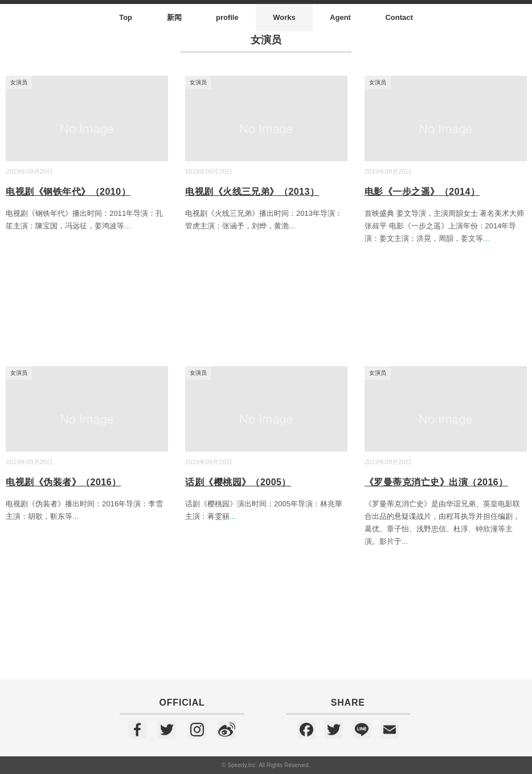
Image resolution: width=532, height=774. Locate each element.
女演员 (19, 82)
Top (126, 17)
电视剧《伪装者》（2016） (63, 482)
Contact (399, 17)
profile (227, 17)
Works (284, 17)
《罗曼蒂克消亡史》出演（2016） (436, 482)
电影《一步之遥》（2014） (422, 192)
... (127, 226)
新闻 (174, 17)
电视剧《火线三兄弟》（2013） (252, 192)
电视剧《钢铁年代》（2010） (68, 192)
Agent (340, 17)
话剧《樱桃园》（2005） (238, 482)
